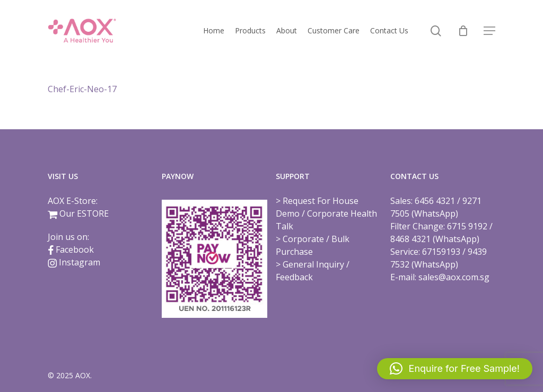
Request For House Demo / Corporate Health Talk (326, 213)
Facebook (75, 250)
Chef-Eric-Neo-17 (82, 89)
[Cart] (463, 31)
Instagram (80, 262)
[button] (489, 31)
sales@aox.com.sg (454, 277)
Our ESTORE (84, 213)
